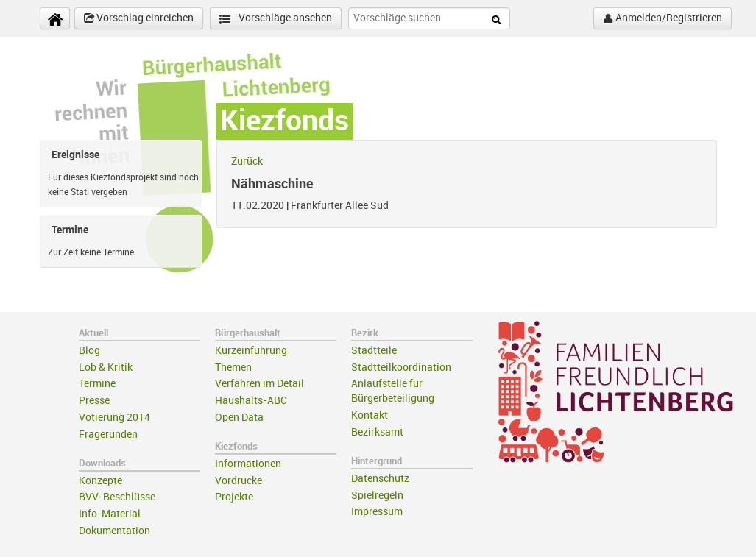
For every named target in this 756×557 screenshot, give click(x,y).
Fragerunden (108, 434)
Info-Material (110, 514)
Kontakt (370, 415)
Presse (94, 401)
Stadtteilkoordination (401, 368)
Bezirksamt (377, 432)
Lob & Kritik (106, 368)
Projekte (234, 497)
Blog (89, 351)
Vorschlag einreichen (139, 18)
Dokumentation (114, 531)
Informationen (248, 464)
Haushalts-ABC (251, 401)
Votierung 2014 (114, 418)
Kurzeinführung (251, 351)
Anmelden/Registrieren (663, 18)
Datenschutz (380, 479)
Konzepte (100, 481)
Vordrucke (239, 481)
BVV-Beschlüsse (117, 497)
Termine (97, 384)
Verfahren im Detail (259, 384)
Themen (233, 368)
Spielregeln (377, 496)
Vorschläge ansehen (276, 19)
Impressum (377, 512)
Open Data (239, 418)
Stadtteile (374, 351)
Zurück (247, 162)
